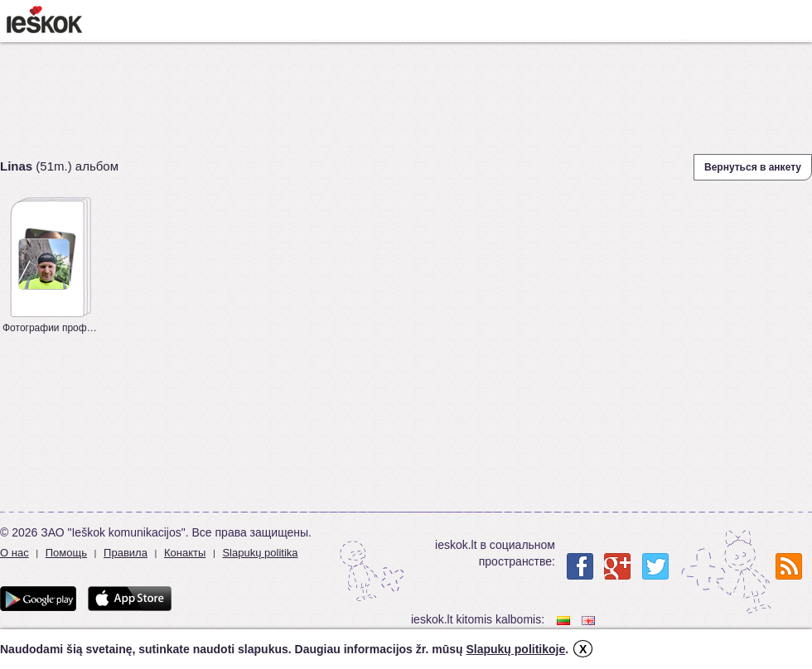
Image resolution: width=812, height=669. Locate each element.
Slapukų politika (260, 553)
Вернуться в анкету (753, 167)
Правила (126, 553)
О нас (15, 553)
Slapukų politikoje (515, 649)
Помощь (66, 553)
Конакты (185, 553)
